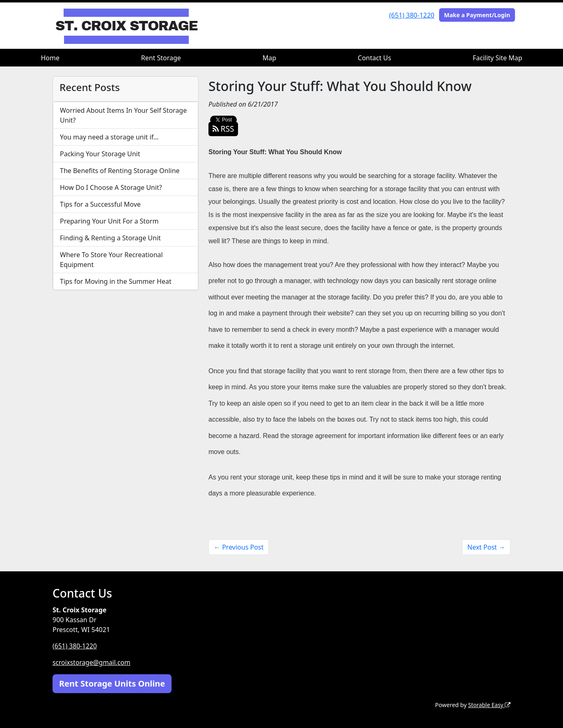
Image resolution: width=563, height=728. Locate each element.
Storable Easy (489, 704)
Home (50, 58)
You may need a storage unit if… (109, 137)
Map (269, 58)
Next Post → (486, 547)
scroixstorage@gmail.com (92, 662)
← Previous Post (239, 547)
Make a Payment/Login (477, 15)
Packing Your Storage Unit (100, 154)
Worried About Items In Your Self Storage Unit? (123, 115)
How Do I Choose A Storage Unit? (111, 187)
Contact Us (374, 58)
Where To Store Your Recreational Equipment (111, 260)
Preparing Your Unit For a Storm (109, 221)
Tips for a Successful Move (100, 204)
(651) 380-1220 (412, 15)
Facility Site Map (498, 58)
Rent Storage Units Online (112, 683)
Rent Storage (161, 58)
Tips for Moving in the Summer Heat (116, 281)
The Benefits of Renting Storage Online (120, 171)
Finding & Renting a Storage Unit (110, 238)
